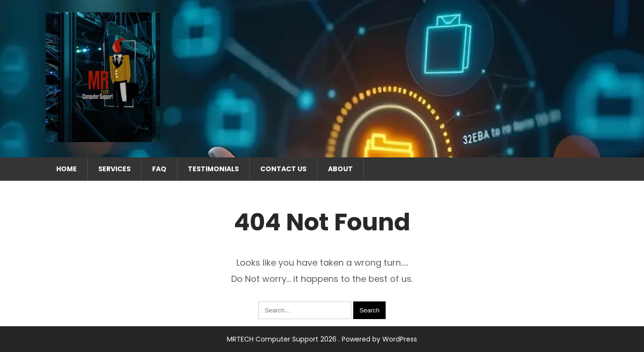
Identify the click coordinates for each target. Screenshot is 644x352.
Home (66, 169)
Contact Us (283, 169)
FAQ (159, 169)
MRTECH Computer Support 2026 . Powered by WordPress (322, 339)
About (340, 169)
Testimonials (213, 169)
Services (114, 169)
